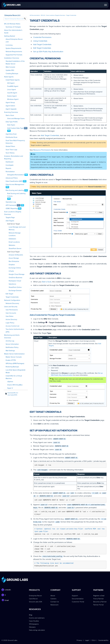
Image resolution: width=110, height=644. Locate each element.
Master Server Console (14, 357)
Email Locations (14, 242)
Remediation (10, 172)
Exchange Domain (15, 291)
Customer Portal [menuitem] (78, 602)
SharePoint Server (15, 249)
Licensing (9, 45)
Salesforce (12, 284)
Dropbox (12, 265)
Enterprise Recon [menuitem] (35, 596)
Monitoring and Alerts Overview (12, 336)
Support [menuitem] (75, 596)
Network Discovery (12, 303)
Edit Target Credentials (42, 48)
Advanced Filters (12, 178)
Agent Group (10, 103)
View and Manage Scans (16, 119)
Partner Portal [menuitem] (98, 605)
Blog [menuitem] (31, 615)
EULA (94, 640)
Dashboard (9, 162)
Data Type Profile (12, 122)
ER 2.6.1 (43, 15)
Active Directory (11, 320)
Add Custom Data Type (15, 128)
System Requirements (13, 48)
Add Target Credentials (42, 44)
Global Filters (10, 146)
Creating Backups (12, 74)
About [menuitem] (53, 596)
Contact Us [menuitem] (55, 602)
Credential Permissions (42, 37)
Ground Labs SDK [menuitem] (36, 602)
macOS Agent (12, 93)
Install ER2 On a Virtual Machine (14, 377)
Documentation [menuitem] (78, 599)
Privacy (79, 640)
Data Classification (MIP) (14, 181)
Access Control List (12, 326)
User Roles (9, 316)
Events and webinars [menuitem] (37, 618)
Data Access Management (15, 184)
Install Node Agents (13, 80)
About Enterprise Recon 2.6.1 (14, 41)
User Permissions (12, 310)
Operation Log (11, 202)
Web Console (10, 67)
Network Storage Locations (15, 234)
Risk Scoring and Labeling (15, 190)
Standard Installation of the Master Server (15, 63)
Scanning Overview (11, 112)
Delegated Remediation (16, 175)
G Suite (11, 271)
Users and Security (11, 307)
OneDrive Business (15, 278)
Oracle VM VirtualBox (15, 385)
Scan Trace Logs (11, 150)
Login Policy (10, 323)
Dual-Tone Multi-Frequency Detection (15, 142)
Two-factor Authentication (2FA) (15, 331)
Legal (87, 640)
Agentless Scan (11, 134)
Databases (12, 239)
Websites (12, 245)
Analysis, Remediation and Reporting (14, 157)
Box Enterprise (14, 261)
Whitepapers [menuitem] (34, 624)
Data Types (11, 125)
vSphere (10, 382)
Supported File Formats (14, 55)
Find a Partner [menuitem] (98, 599)
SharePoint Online (15, 287)
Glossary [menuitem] (32, 627)
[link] (12, 5)
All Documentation (35, 15)
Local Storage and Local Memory (17, 228)
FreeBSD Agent (13, 86)
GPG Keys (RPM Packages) (15, 363)
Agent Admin (10, 106)
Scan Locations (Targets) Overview (13, 213)
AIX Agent (11, 83)
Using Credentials (40, 41)
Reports (8, 168)
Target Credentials (12, 297)
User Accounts (11, 313)
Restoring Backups (12, 367)
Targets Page (10, 218)
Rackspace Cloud (15, 281)
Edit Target (9, 294)
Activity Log (10, 341)
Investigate (10, 165)
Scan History (10, 153)
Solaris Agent (12, 96)
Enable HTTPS (11, 360)
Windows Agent (13, 99)
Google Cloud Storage (17, 274)
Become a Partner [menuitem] (100, 602)
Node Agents (9, 77)
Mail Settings (10, 351)
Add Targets (10, 221)
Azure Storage (14, 258)
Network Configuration (12, 300)
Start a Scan (10, 115)
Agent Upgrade (11, 109)
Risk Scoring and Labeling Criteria (16, 195)
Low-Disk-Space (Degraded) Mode (15, 371)
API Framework (11, 205)
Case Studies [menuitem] (34, 621)
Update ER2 (10, 70)
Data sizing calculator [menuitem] (37, 630)
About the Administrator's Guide (13, 32)
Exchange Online (15, 268)
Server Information (12, 344)
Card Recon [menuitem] (33, 599)
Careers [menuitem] (53, 599)
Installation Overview (12, 58)
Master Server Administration (14, 354)
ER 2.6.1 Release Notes (12, 24)
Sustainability (103, 640)
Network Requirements (14, 52)
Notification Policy (12, 347)
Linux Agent (12, 90)
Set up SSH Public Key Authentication (48, 52)
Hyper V (10, 388)
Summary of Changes (13, 27)
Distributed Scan (12, 137)
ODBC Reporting (12, 208)
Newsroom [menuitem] (54, 605)
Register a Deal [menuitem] (99, 596)
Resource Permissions (42, 150)
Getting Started (10, 36)
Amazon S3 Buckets (16, 255)
